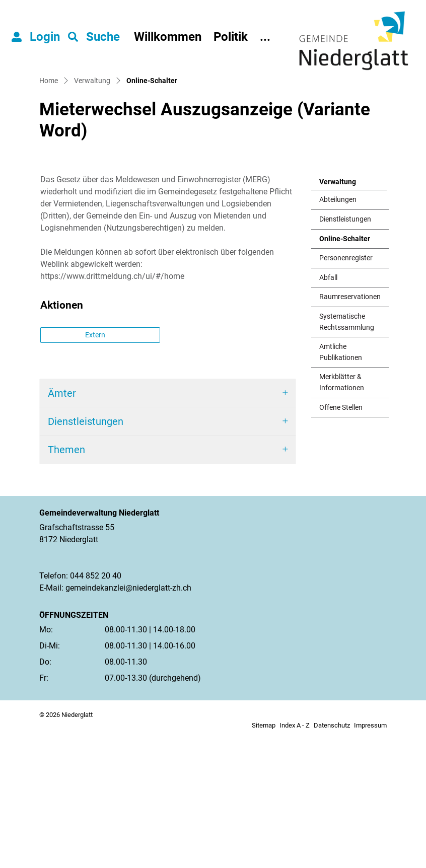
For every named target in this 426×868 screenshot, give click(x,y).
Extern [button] (96, 465)
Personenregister (346, 388)
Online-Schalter (344, 372)
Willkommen (168, 37)
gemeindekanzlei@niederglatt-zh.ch (128, 718)
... (265, 37)
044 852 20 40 (96, 706)
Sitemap (264, 855)
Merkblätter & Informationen (342, 512)
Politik (231, 37)
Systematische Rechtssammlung (347, 452)
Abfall (328, 408)
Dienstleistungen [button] (86, 551)
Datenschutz (332, 855)
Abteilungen (338, 330)
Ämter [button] (62, 523)
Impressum (370, 855)
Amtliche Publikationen (341, 482)
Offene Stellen (341, 537)
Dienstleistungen (345, 349)
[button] (94, 37)
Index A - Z (295, 855)
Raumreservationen (350, 427)
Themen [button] (66, 580)
